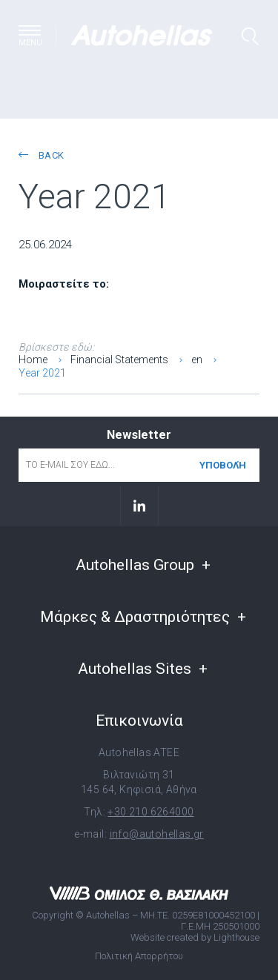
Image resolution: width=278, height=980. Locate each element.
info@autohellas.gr (157, 834)
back (41, 155)
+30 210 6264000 (150, 812)
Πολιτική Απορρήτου (139, 956)
